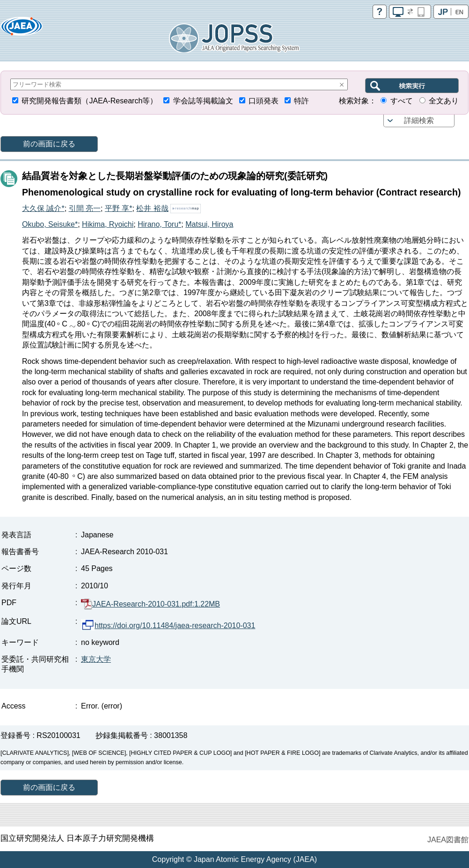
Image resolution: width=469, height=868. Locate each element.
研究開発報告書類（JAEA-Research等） (89, 101)
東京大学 (96, 659)
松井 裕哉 (152, 208)
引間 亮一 (85, 208)
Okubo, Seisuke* (50, 224)
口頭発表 (264, 101)
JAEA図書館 (448, 840)
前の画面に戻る (49, 144)
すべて (402, 101)
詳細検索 (419, 120)
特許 (301, 101)
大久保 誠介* (43, 208)
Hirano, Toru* (159, 224)
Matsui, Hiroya (209, 224)
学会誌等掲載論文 (203, 101)
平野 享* (119, 208)
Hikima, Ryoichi (108, 224)
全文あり (444, 101)
